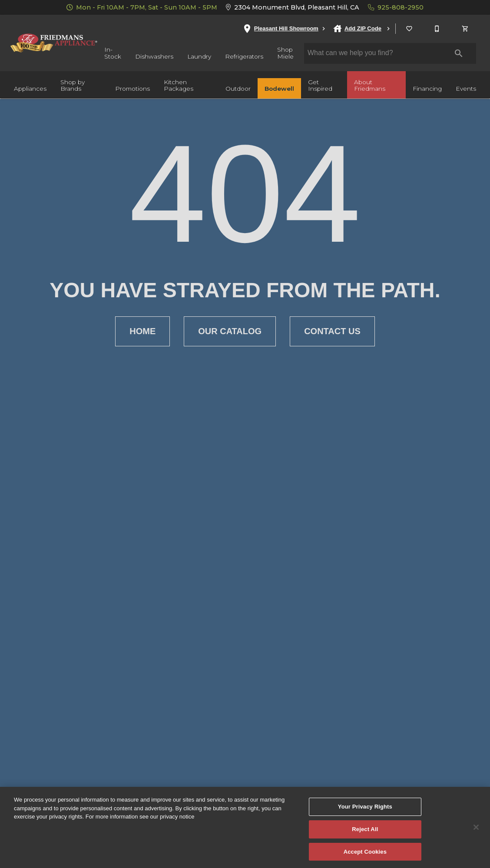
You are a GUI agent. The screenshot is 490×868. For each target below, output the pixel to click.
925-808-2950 (396, 7)
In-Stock (113, 53)
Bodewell (279, 89)
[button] (409, 29)
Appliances (30, 89)
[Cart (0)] (466, 29)
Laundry (199, 56)
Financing (427, 89)
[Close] (476, 833)
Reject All (365, 835)
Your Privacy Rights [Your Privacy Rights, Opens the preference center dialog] (365, 813)
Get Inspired (320, 85)
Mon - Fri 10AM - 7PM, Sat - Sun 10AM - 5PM (142, 7)
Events (466, 89)
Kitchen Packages (179, 85)
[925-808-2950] (437, 29)
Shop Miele (285, 53)
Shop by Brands (73, 85)
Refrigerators (244, 56)
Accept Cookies (365, 857)
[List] (410, 29)
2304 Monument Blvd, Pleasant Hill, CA (293, 7)
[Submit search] (459, 53)
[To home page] (54, 43)
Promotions (132, 89)
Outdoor (238, 89)
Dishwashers (154, 56)
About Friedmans (370, 85)
